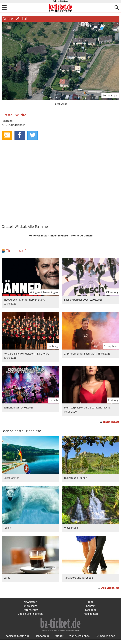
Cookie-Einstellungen (30, 614)
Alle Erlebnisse (110, 588)
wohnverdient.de (80, 640)
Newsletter (30, 602)
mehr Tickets (111, 422)
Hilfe (91, 602)
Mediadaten (91, 614)
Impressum (30, 606)
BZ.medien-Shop (106, 640)
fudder (59, 640)
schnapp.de (43, 640)
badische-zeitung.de (18, 640)
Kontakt (91, 606)
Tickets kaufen (18, 251)
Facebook (91, 610)
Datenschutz (30, 610)
